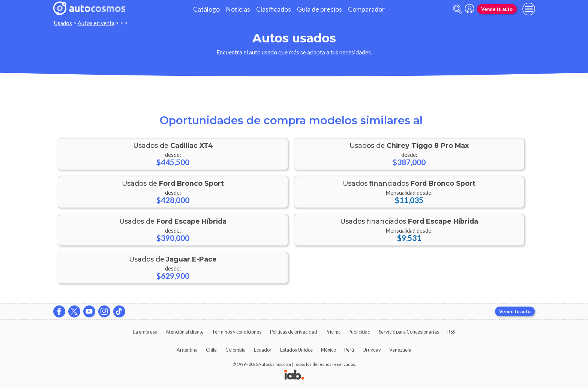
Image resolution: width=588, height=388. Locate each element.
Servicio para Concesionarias (409, 332)
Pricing (333, 332)
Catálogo (206, 9)
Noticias (238, 9)
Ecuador (263, 350)
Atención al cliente (185, 332)
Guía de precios (319, 9)
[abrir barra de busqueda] (457, 9)
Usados (63, 23)
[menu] (529, 9)
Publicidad (359, 332)
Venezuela (400, 350)
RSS (451, 332)
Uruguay (372, 350)
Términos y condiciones (237, 332)
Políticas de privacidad (294, 332)
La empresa (145, 332)
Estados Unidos (296, 350)
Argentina (187, 350)
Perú (349, 350)
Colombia (235, 350)
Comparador (366, 9)
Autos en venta (96, 23)
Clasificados (274, 9)
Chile (211, 350)
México (328, 350)
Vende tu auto (497, 9)
